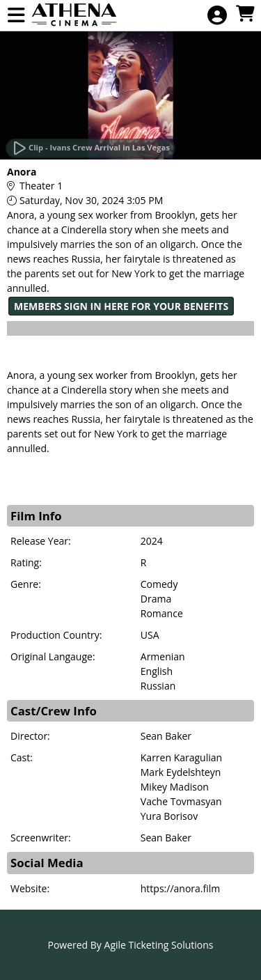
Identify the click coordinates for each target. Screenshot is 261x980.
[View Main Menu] (16, 16)
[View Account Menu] (217, 16)
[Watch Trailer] (90, 148)
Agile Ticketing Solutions (159, 945)
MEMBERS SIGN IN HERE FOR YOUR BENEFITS (121, 306)
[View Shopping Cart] (245, 14)
